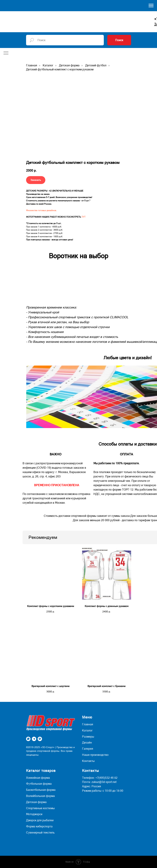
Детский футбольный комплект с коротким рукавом (60, 69)
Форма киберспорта (39, 826)
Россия (96, 786)
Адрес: (86, 786)
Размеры (88, 737)
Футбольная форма (39, 784)
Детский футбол (96, 65)
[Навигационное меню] (151, 6)
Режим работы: (92, 791)
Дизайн (87, 742)
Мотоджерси (34, 814)
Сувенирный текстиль (40, 832)
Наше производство (95, 755)
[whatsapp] (28, 739)
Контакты (88, 761)
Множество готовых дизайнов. (41, 210)
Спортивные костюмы (40, 808)
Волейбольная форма (40, 796)
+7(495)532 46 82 (106, 778)
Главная (32, 65)
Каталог (48, 65)
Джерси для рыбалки (40, 820)
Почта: (86, 782)
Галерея (88, 749)
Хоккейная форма (38, 778)
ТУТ (83, 217)
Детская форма (69, 65)
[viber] (40, 739)
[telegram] (34, 739)
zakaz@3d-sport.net (104, 782)
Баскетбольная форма (41, 790)
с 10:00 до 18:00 (113, 791)
